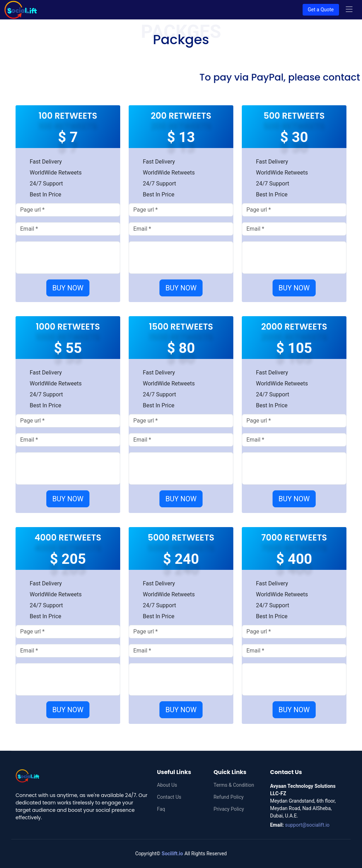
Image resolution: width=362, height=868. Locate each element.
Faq (161, 809)
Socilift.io (172, 854)
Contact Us (169, 797)
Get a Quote (321, 10)
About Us (167, 785)
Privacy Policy (229, 809)
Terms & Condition (234, 785)
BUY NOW (68, 288)
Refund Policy (229, 797)
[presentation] (74, 258)
